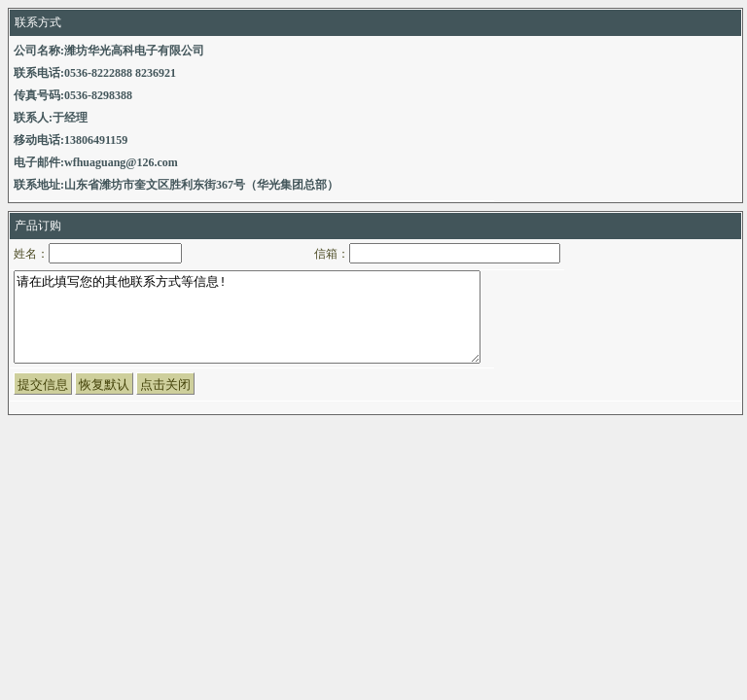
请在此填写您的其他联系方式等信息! (247, 326)
